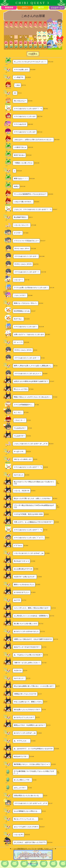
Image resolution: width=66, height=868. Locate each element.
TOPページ (33, 864)
